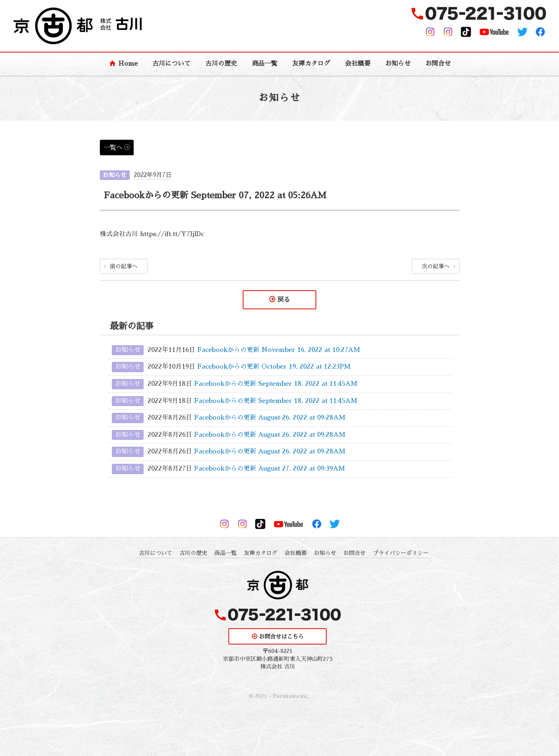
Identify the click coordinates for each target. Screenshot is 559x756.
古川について (171, 64)
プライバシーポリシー (401, 553)
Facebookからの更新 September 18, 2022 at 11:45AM (276, 384)
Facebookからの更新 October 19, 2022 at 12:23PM (274, 367)
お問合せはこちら (281, 637)
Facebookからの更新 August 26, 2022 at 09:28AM (270, 418)
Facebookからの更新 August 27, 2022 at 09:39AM (270, 469)
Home (128, 64)
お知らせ (398, 64)
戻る (284, 300)
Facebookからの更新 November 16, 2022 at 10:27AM (279, 350)
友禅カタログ (311, 64)
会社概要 (358, 64)
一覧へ (113, 148)
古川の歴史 (221, 64)
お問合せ (438, 64)
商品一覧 (265, 64)
